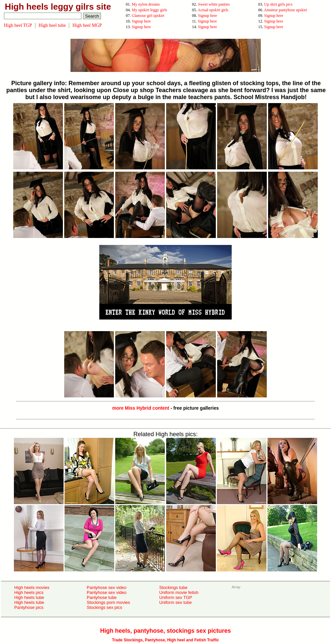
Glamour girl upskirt (148, 16)
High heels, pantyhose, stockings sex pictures (165, 631)
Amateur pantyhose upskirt (285, 10)
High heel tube (52, 25)
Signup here (208, 16)
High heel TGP (18, 25)
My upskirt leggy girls (149, 10)
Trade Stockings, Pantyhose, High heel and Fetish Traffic (165, 640)
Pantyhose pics (29, 607)
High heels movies (32, 587)
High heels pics (29, 592)
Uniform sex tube (175, 602)
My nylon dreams (146, 4)
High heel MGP (87, 25)
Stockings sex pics (104, 607)
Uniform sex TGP (176, 597)
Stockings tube (173, 587)
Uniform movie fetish (179, 592)
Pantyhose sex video (107, 587)
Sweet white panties (214, 4)
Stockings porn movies (108, 602)
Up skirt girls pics (278, 4)
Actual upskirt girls (213, 10)
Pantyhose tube (102, 597)
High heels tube (29, 597)
